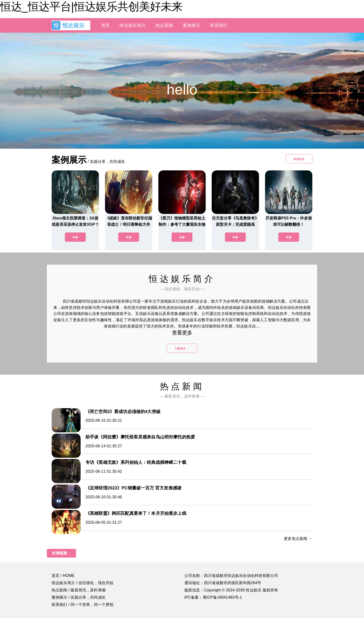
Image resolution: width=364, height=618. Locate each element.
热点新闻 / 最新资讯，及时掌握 (79, 590)
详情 (75, 237)
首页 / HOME (63, 576)
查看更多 (182, 333)
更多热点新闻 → (298, 539)
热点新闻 (164, 25)
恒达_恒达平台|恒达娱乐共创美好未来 (91, 7)
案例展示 (192, 25)
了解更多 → (182, 349)
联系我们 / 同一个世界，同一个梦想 (83, 605)
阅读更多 (299, 159)
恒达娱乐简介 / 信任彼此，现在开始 (83, 583)
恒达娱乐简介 (133, 25)
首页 (105, 25)
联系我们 (219, 25)
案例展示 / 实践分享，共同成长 (79, 597)
